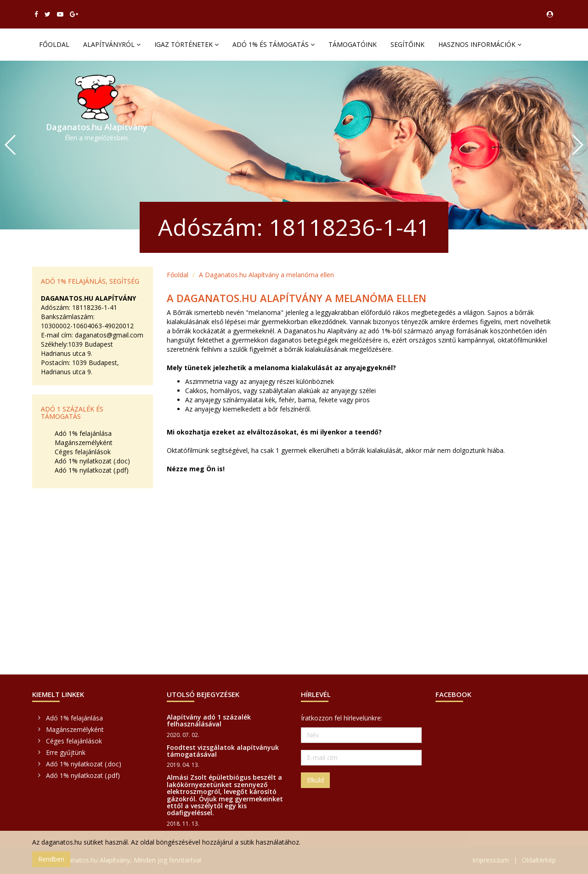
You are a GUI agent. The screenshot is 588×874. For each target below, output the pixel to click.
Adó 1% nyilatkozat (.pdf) (92, 470)
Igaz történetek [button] (187, 44)
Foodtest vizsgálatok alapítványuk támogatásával (223, 751)
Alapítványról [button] (112, 44)
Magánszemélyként (84, 443)
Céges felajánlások (83, 452)
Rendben (51, 859)
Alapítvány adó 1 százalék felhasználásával (209, 720)
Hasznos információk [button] (480, 44)
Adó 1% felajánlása (83, 433)
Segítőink (407, 44)
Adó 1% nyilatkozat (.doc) (92, 461)
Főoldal (54, 44)
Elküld (315, 780)
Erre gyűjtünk (66, 752)
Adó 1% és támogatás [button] (274, 44)
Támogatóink (353, 44)
